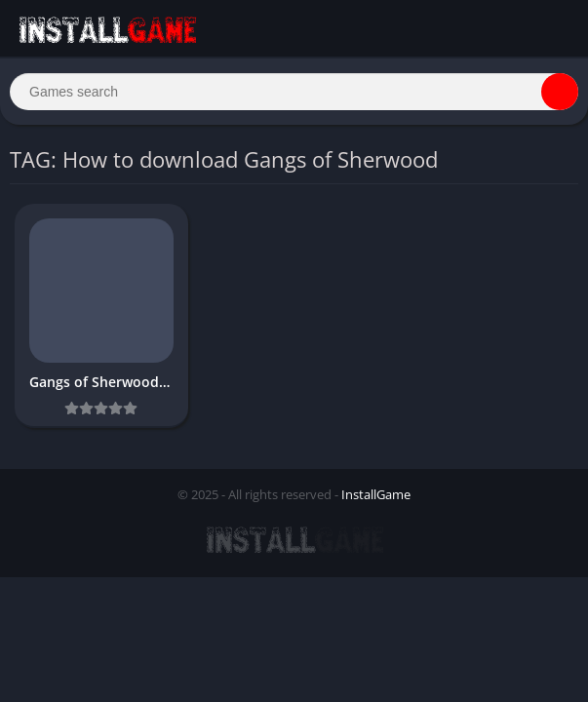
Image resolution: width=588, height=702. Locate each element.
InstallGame (376, 494)
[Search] (294, 92)
